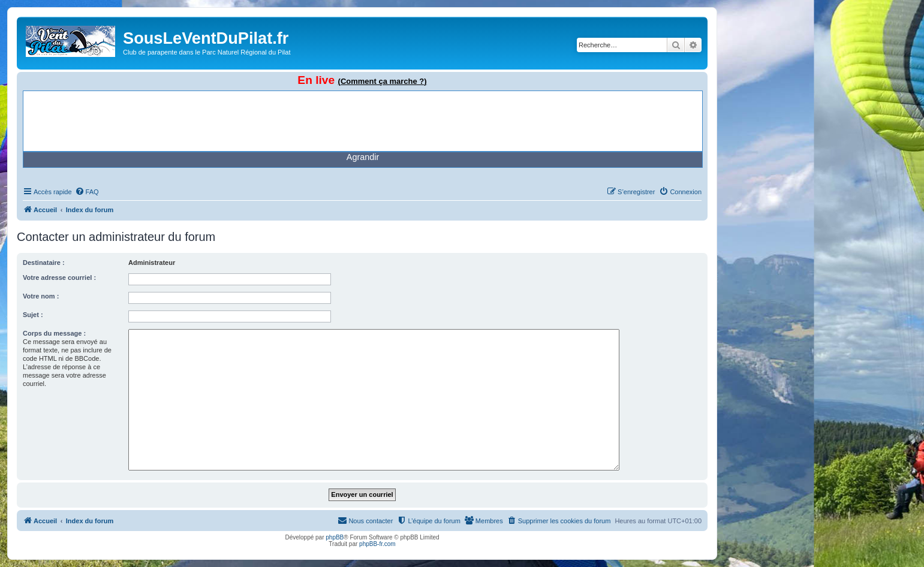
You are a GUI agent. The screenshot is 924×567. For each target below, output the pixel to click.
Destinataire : (44, 263)
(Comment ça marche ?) (383, 81)
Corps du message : (54, 333)
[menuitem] (87, 192)
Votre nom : (41, 296)
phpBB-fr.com (377, 544)
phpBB (335, 537)
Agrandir (363, 157)
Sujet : (33, 315)
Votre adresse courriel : (59, 278)
